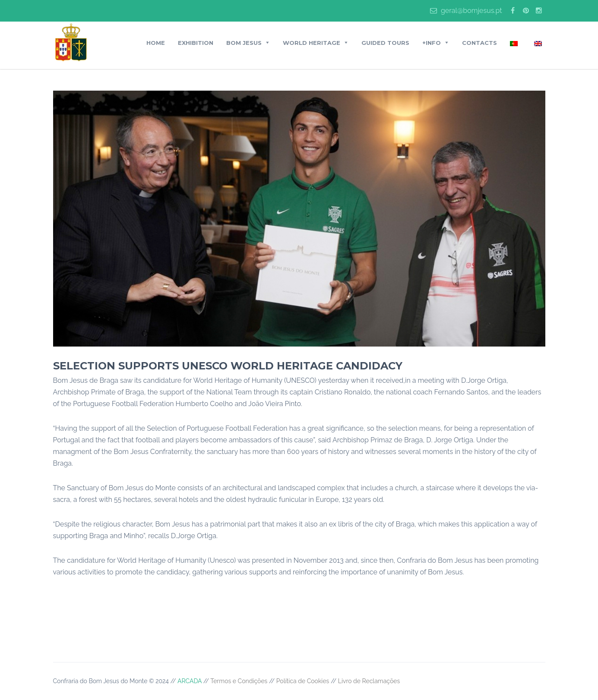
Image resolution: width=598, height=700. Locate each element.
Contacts (479, 43)
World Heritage (312, 43)
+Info (432, 43)
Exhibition (196, 43)
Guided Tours (385, 43)
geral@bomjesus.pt (466, 11)
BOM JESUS (244, 43)
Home (156, 43)
